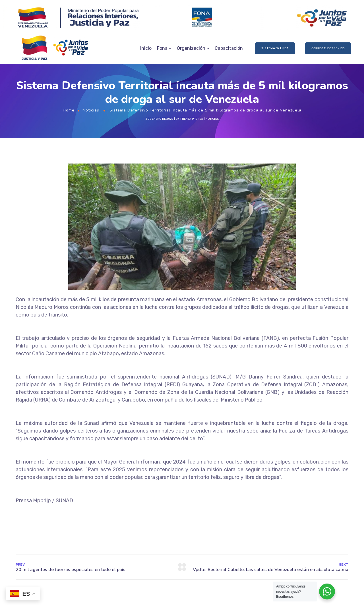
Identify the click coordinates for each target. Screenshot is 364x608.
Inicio (146, 48)
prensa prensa (192, 119)
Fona (162, 48)
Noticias (91, 110)
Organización (191, 48)
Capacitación (229, 48)
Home (69, 110)
